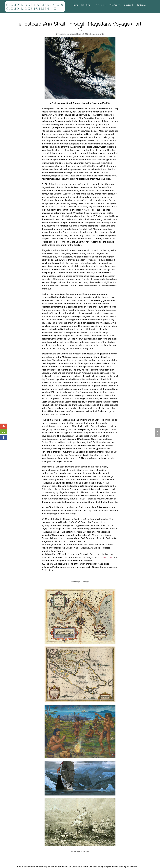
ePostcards (129, 5)
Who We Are (115, 5)
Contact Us (141, 5)
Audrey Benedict (67, 34)
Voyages (100, 5)
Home (75, 5)
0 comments (98, 34)
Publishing (86, 5)
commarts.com (105, 557)
